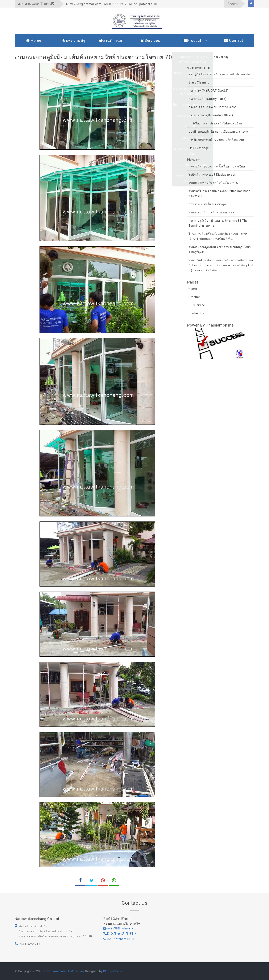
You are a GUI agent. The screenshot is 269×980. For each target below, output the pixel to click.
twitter (92, 882)
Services (151, 40)
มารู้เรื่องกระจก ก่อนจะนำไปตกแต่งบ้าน (215, 123)
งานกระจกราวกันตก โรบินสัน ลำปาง (214, 183)
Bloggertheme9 (114, 971)
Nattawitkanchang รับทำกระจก (62, 971)
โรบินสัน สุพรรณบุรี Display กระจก (212, 175)
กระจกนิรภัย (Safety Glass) (207, 99)
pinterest (103, 882)
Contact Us (196, 313)
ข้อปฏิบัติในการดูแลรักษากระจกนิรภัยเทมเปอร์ (220, 74)
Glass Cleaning (199, 82)
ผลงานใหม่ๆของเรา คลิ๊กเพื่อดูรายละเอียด (217, 166)
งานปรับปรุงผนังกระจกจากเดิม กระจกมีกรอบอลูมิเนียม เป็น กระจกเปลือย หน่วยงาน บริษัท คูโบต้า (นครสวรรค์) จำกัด (221, 265)
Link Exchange (199, 148)
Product (193, 40)
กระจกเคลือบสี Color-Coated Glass (212, 107)
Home (34, 40)
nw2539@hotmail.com (84, 4)
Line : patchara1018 (144, 4)
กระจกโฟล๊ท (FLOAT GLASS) (208, 91)
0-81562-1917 (115, 4)
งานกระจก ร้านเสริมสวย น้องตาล (211, 212)
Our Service (197, 305)
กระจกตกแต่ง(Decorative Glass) (211, 115)
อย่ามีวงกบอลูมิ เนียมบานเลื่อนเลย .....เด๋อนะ (218, 132)
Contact (234, 40)
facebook (251, 4)
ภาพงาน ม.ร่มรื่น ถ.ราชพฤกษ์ (208, 204)
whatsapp (114, 882)
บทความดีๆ (74, 40)
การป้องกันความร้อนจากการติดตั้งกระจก (216, 140)
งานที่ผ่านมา (112, 40)
